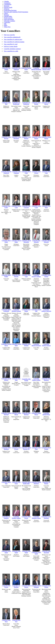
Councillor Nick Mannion (46, 373)
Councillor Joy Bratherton (26, 97)
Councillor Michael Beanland (36, 63)
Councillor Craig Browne (6, 132)
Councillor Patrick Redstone (36, 477)
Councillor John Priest (16, 477)
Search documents (9, 19)
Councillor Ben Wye (16, 615)
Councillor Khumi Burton (46, 132)
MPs (5, 24)
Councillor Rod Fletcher (16, 270)
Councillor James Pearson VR (26, 442)
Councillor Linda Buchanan (16, 132)
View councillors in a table (11, 51)
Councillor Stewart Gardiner (36, 270)
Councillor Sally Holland (26, 339)
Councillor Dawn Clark (26, 166)
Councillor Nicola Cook (16, 201)
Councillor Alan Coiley (6, 201)
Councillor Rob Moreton (26, 408)
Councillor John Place (36, 442)
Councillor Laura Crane (36, 201)
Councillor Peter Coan (46, 166)
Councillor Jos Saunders (6, 511)
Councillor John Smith (26, 546)
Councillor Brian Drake (6, 235)
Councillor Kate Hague (26, 304)
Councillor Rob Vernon (6, 580)
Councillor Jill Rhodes (46, 477)
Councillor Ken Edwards (36, 235)
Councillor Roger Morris (36, 408)
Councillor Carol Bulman (26, 132)
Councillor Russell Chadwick (6, 166)
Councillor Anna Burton (36, 132)
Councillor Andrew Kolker (36, 373)
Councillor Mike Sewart (26, 511)
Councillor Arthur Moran (16, 408)
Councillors (7, 22)
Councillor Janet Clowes (36, 166)
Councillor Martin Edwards (46, 235)
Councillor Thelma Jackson (46, 339)
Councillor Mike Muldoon (6, 442)
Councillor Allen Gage (26, 270)
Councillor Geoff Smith (6, 546)
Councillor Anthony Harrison (46, 304)
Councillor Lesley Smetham (46, 511)
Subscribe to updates (10, 21)
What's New (7, 27)
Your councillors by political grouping (14, 42)
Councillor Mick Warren (26, 580)
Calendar (6, 1)
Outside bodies (8, 16)
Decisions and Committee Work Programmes (16, 12)
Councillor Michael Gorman (16, 304)
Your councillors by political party (13, 39)
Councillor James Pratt (6, 477)
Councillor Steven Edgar (16, 235)
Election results (8, 7)
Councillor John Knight (26, 373)
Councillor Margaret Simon (36, 511)
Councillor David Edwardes (26, 235)
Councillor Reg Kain (16, 373)
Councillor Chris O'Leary (16, 442)
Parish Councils (8, 18)
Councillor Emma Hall (36, 304)
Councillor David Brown (46, 97)
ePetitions (7, 9)
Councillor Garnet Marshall (6, 408)
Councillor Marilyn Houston (36, 339)
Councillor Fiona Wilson (46, 580)
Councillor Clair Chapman (16, 166)
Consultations (8, 4)
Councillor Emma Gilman (46, 270)
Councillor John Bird (6, 97)
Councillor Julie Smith (16, 546)
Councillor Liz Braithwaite (16, 97)
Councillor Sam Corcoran (26, 201)
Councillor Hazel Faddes (6, 270)
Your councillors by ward (11, 44)
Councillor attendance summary (12, 49)
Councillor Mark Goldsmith (6, 304)
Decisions (7, 6)
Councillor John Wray (6, 615)
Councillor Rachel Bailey (26, 63)
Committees (7, 3)
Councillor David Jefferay (6, 373)
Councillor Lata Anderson (16, 63)
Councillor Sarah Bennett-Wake (46, 63)
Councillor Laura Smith (36, 546)
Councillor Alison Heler (16, 339)
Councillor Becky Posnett (46, 442)
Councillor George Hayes (6, 339)
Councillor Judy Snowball (46, 546)
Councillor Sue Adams (6, 63)
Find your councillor (9, 35)
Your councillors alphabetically (12, 37)
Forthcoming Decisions (10, 10)
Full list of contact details (11, 46)
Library (6, 13)
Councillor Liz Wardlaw (16, 580)
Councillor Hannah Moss (46, 408)
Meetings (7, 15)
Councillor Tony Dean (46, 201)
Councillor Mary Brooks (36, 97)
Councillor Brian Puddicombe (26, 477)
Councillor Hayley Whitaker (36, 580)
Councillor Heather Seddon (16, 511)
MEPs (6, 25)
